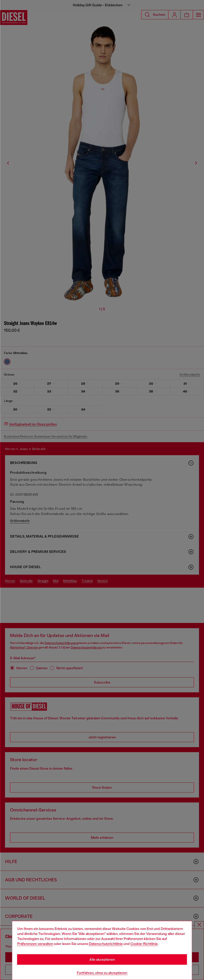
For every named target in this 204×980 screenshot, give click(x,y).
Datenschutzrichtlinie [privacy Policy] (106, 944)
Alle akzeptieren (102, 959)
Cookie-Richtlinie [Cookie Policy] (144, 944)
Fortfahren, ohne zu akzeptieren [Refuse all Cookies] (102, 973)
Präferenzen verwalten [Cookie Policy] (35, 944)
